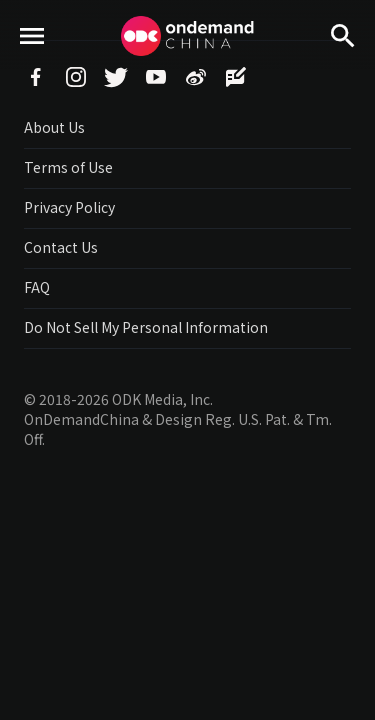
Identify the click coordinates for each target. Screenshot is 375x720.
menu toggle (32, 70)
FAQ (37, 287)
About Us (54, 127)
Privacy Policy (69, 207)
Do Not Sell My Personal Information (146, 327)
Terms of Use (68, 167)
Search (343, 70)
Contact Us (61, 247)
